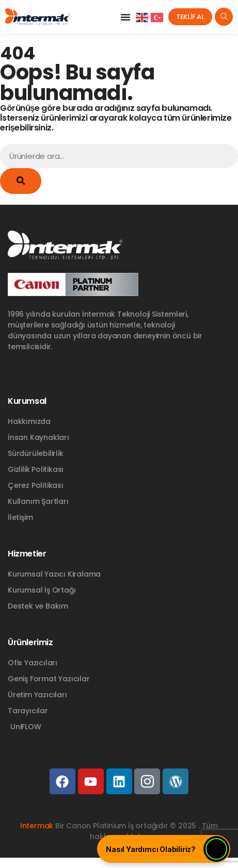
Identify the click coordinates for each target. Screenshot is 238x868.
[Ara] (21, 181)
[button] (125, 17)
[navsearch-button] (224, 17)
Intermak (37, 826)
